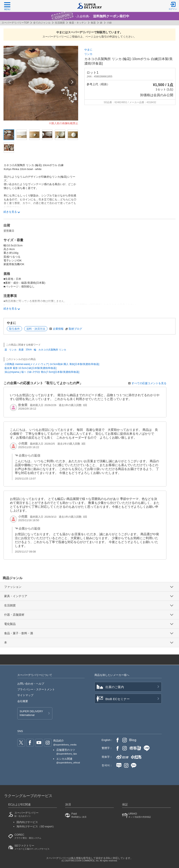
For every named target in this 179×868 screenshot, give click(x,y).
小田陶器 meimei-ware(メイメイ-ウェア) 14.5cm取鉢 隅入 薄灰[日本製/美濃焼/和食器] (52, 364)
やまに (88, 50)
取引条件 (14, 329)
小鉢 (109, 23)
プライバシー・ (36, 689)
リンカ (88, 54)
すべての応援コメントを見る (149, 383)
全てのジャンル (42, 23)
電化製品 (10, 624)
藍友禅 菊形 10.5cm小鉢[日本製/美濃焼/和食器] (30, 368)
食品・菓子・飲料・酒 (19, 633)
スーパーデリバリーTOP (15, 23)
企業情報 (58, 329)
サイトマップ (25, 695)
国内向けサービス (27, 822)
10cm (29, 350)
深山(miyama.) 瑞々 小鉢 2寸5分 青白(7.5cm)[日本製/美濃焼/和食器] (42, 372)
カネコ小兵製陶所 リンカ (52, 350)
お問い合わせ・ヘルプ (31, 684)
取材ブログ (75, 329)
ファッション (13, 587)
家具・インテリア (16, 596)
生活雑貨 (60, 23)
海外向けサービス (36, 826)
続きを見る (10, 212)
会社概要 (23, 701)
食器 (93, 23)
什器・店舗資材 (14, 615)
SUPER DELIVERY (31, 713)
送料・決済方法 (36, 329)
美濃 (21, 350)
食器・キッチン (78, 23)
